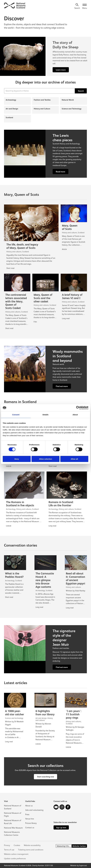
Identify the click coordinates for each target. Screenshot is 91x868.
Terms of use (9, 850)
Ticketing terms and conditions (31, 850)
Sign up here (61, 828)
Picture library (31, 823)
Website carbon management (16, 854)
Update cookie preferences (15, 859)
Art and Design (12, 109)
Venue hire (30, 819)
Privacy (7, 845)
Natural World (68, 100)
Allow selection (45, 459)
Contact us (30, 828)
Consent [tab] (16, 415)
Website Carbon (79, 846)
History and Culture (42, 109)
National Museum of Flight (13, 815)
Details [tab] (45, 415)
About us (29, 806)
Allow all (74, 459)
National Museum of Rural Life (13, 822)
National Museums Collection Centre (12, 834)
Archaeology (11, 100)
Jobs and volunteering (34, 810)
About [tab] (75, 415)
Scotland (9, 117)
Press (27, 814)
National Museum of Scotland (13, 807)
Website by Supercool (78, 865)
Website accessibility (32, 845)
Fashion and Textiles (42, 100)
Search (81, 91)
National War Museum (13, 828)
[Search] (77, 6)
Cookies (17, 845)
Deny (17, 459)
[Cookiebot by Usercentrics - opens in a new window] (78, 408)
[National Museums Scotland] (15, 5)
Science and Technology (72, 109)
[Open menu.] (85, 6)
